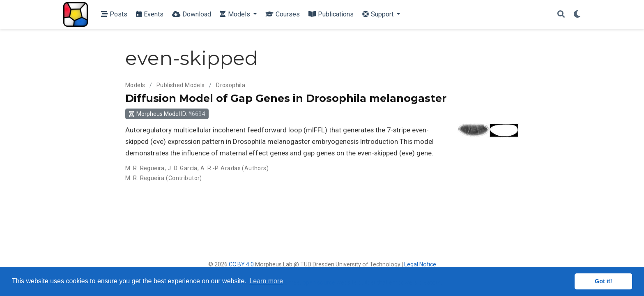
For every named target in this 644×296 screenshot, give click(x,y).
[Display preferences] (577, 15)
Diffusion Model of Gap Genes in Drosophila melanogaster (286, 98)
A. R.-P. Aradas (221, 168)
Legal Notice (420, 264)
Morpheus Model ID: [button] (167, 114)
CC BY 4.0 (241, 264)
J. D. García (183, 168)
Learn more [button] (266, 281)
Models (135, 85)
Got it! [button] (603, 281)
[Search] (561, 15)
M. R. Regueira (145, 168)
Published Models (181, 85)
